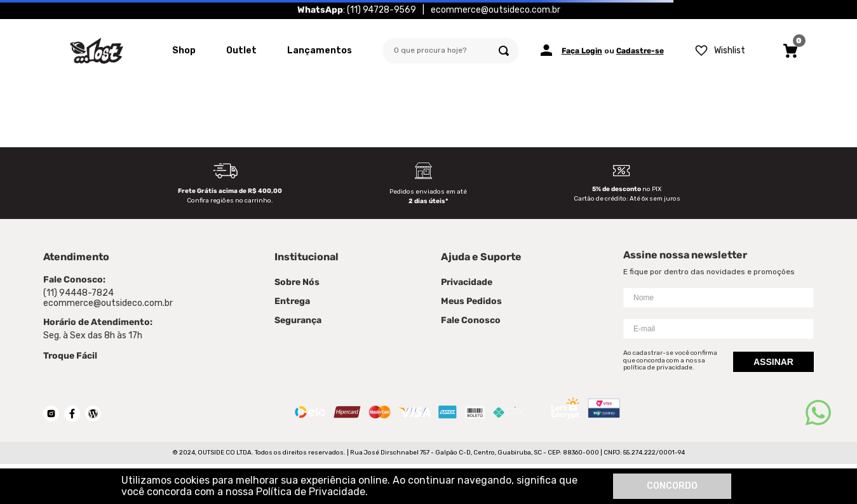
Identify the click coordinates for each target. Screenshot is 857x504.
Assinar (773, 362)
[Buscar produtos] (504, 51)
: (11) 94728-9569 (357, 10)
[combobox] (451, 51)
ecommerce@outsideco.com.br (496, 10)
